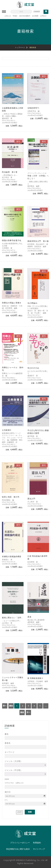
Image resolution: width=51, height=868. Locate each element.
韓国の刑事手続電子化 (12, 241)
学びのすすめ (33, 368)
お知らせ (8, 16)
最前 (11, 706)
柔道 (29, 617)
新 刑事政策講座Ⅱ (35, 678)
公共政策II (7, 430)
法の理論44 (32, 303)
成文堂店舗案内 (25, 16)
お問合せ (43, 16)
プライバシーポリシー (20, 843)
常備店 (15, 16)
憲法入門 (31, 499)
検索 (30, 812)
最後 (22, 712)
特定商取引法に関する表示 (18, 849)
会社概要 (35, 16)
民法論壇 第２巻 (10, 172)
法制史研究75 (33, 108)
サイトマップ (39, 849)
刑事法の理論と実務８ (12, 303)
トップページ (20, 48)
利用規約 (37, 843)
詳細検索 (37, 11)
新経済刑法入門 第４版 (38, 241)
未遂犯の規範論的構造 (12, 557)
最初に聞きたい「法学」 (13, 618)
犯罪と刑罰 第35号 (11, 497)
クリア (19, 812)
